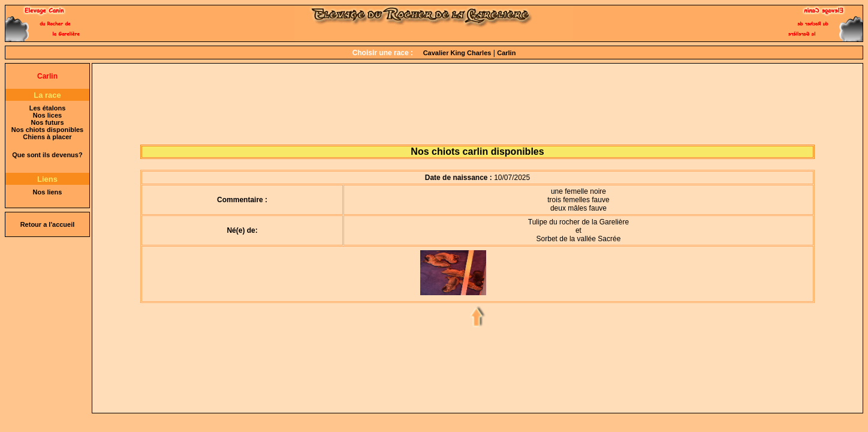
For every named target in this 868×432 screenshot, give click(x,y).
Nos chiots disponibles (47, 130)
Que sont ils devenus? (47, 155)
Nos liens (48, 192)
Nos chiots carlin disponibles (477, 151)
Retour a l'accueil (48, 224)
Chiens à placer (47, 137)
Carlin (506, 53)
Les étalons (48, 108)
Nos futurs (48, 122)
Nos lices (47, 115)
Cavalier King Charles (457, 53)
